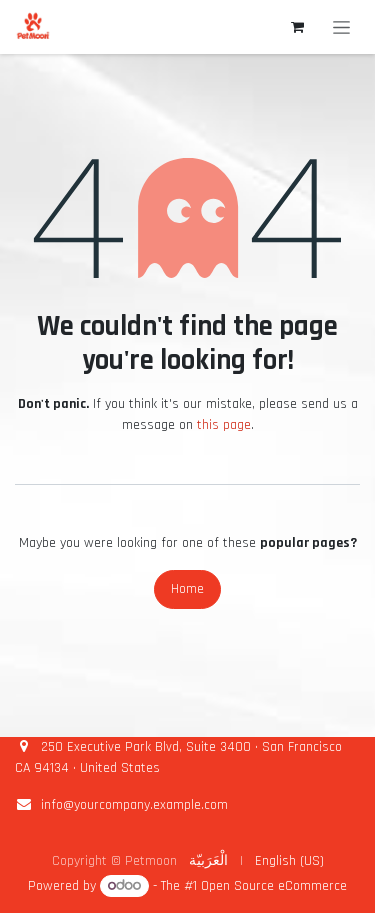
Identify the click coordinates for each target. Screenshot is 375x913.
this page (224, 425)
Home (187, 589)
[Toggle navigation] (341, 27)
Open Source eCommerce (274, 886)
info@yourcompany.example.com (134, 805)
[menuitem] (208, 861)
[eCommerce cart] (297, 27)
